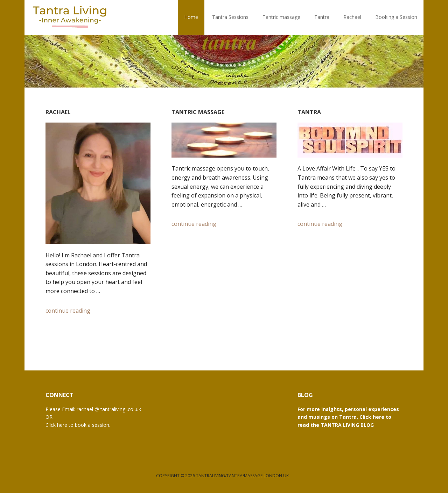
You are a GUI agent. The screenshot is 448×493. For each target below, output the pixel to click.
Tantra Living (70, 18)
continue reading (68, 311)
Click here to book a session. (78, 425)
